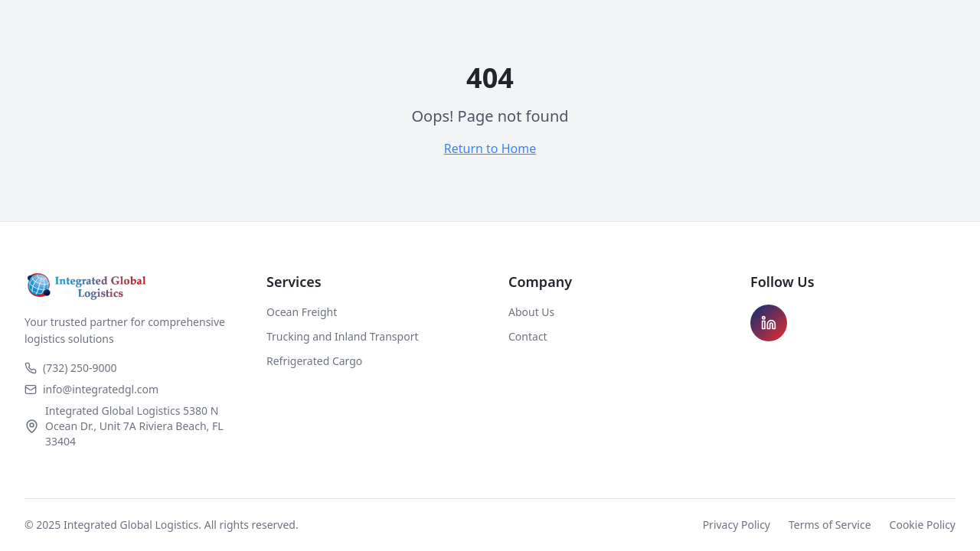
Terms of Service (830, 525)
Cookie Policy (923, 525)
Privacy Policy (737, 525)
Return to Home (490, 148)
